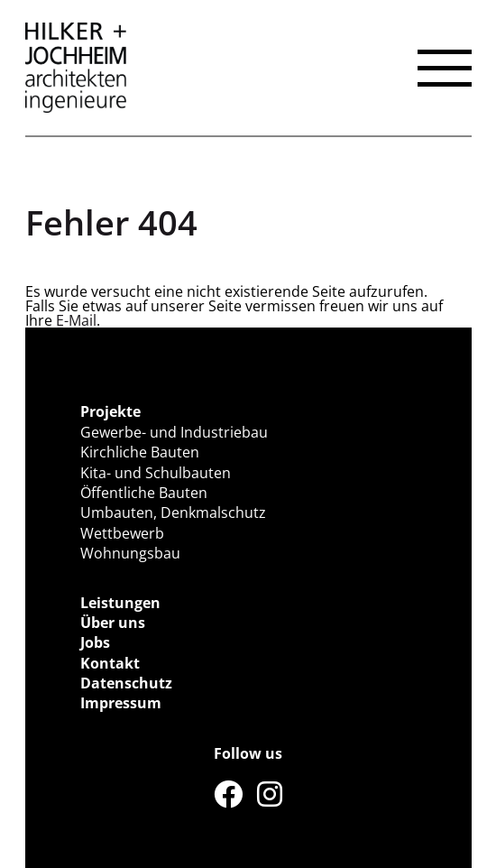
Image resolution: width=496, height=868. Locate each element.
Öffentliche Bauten (144, 493)
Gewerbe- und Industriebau (174, 432)
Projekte (110, 411)
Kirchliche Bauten (140, 452)
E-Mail (76, 320)
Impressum (121, 703)
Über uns (113, 623)
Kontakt (110, 663)
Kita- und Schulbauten (156, 473)
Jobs (95, 642)
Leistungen (120, 603)
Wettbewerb (122, 533)
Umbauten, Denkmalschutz (173, 512)
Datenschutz (126, 683)
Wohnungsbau (130, 553)
